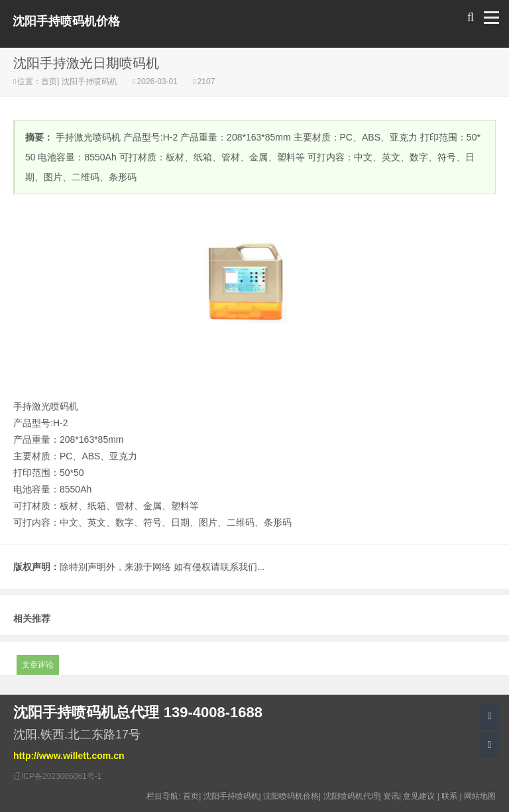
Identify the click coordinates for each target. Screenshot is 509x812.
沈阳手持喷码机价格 (66, 21)
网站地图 (480, 796)
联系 (449, 796)
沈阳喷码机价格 (291, 796)
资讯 (391, 796)
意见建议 (419, 796)
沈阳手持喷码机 (90, 82)
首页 (49, 82)
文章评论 (38, 665)
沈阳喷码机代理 (351, 796)
